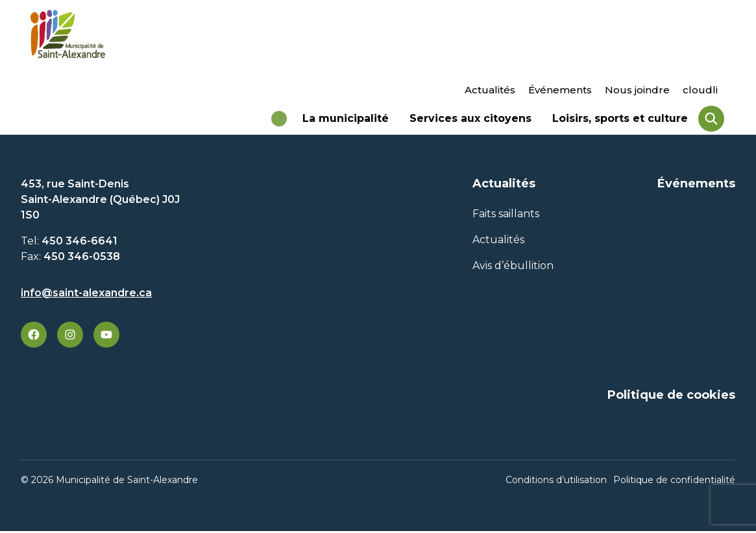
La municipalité (346, 123)
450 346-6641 (79, 246)
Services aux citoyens (470, 123)
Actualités (490, 90)
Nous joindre (637, 90)
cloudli (700, 90)
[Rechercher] (711, 121)
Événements (560, 90)
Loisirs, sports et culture (620, 123)
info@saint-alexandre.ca (86, 298)
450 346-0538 (82, 262)
